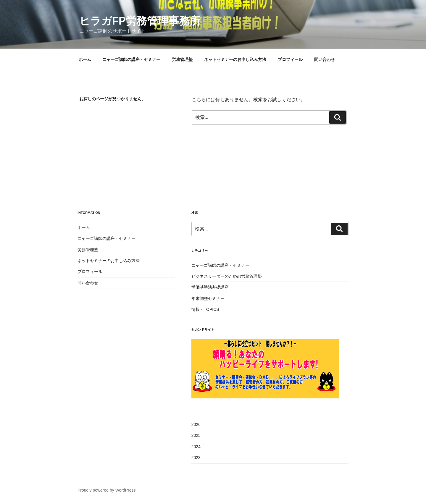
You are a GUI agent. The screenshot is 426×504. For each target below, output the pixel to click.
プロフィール (290, 59)
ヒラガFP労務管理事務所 (140, 21)
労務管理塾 (182, 59)
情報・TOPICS (205, 309)
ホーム (85, 59)
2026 (196, 424)
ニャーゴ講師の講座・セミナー (131, 59)
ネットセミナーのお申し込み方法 (235, 59)
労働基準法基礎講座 (210, 287)
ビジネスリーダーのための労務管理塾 (227, 276)
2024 (196, 447)
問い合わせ (325, 59)
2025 (196, 435)
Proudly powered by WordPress (107, 490)
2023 (196, 458)
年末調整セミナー (208, 298)
